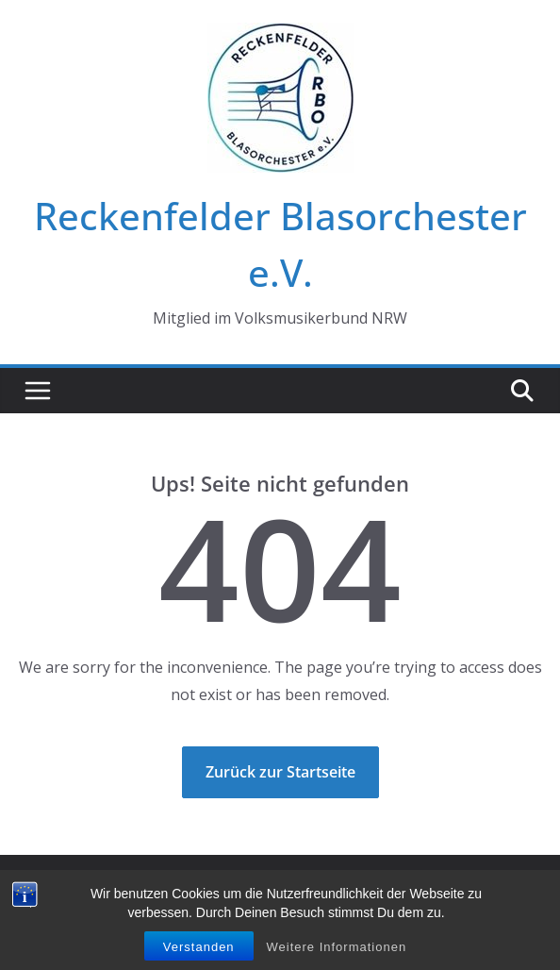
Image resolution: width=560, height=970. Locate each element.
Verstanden (199, 947)
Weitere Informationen (337, 947)
